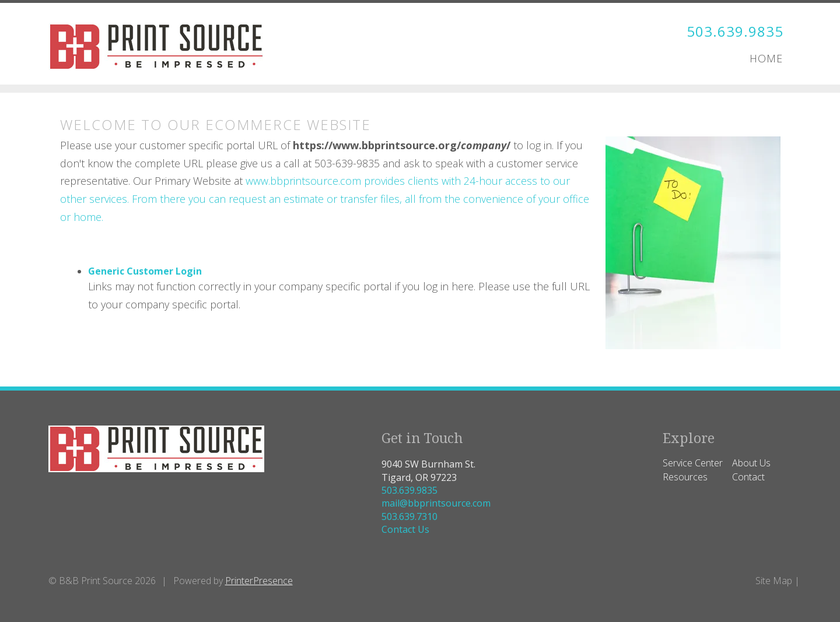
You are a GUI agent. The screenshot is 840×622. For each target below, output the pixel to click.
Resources (685, 477)
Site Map (774, 581)
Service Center (693, 463)
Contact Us (405, 529)
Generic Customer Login (145, 271)
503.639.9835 (735, 31)
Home (766, 58)
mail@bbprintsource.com (436, 503)
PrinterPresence (259, 581)
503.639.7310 (409, 516)
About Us (751, 463)
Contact (748, 477)
